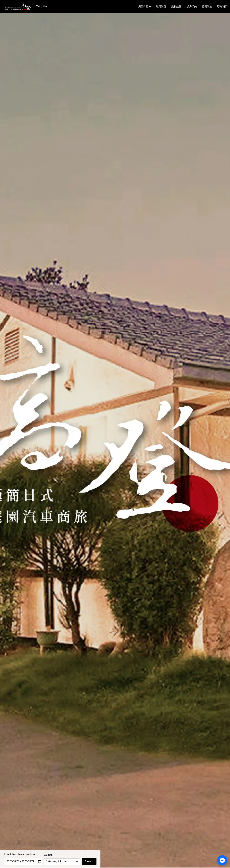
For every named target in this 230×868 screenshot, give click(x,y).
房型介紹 (145, 6)
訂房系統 (207, 6)
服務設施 (176, 6)
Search (89, 861)
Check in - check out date (19, 854)
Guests (48, 855)
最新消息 (161, 6)
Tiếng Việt (42, 6)
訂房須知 (192, 6)
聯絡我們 (222, 6)
